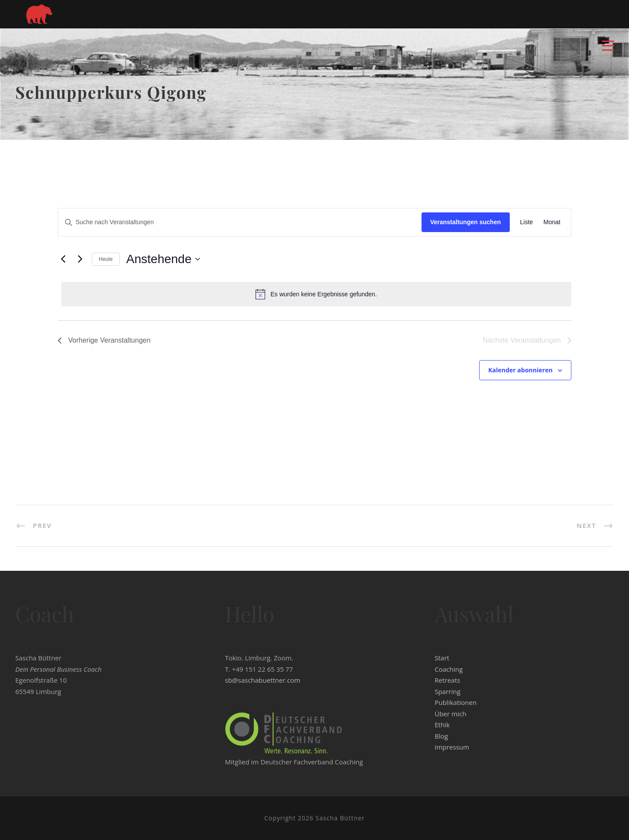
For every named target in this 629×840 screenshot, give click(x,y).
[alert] (316, 294)
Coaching (449, 669)
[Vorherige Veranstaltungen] (63, 259)
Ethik (442, 725)
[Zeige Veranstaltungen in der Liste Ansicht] (527, 222)
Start (442, 658)
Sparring (448, 691)
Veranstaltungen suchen (466, 222)
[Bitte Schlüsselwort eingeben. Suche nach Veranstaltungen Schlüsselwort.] (240, 222)
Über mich (451, 714)
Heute (106, 259)
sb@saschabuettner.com (263, 680)
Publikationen (456, 702)
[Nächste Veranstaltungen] (80, 259)
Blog (441, 736)
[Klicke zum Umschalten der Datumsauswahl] (163, 259)
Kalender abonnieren (520, 370)
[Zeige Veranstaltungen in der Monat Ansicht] (552, 222)
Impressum (452, 747)
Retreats (447, 680)
